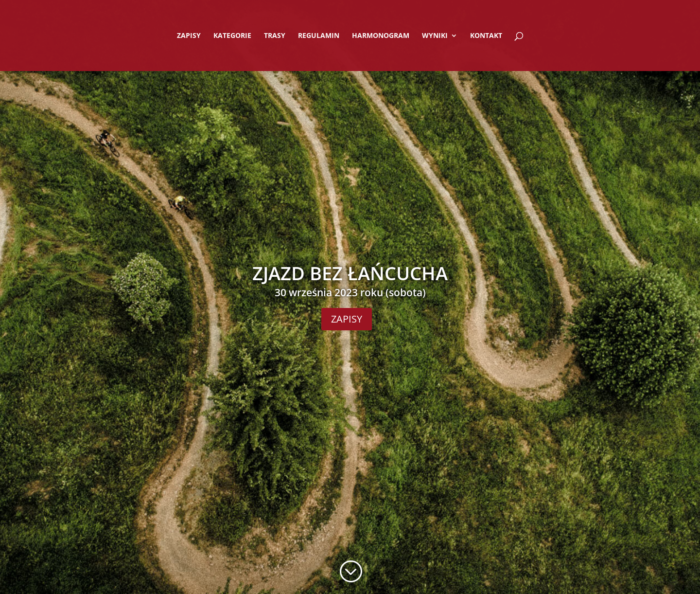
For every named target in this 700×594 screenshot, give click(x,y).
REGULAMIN (319, 36)
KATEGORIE (232, 36)
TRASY (275, 36)
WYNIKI (435, 36)
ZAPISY (189, 36)
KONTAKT (486, 36)
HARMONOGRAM (381, 36)
